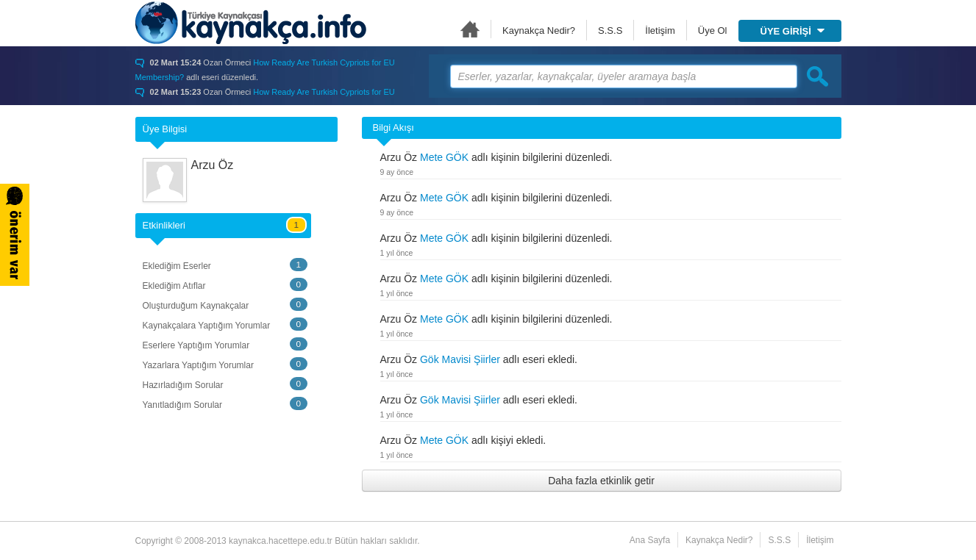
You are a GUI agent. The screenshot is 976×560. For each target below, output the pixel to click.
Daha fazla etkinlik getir (601, 481)
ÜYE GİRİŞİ (792, 31)
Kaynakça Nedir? (539, 30)
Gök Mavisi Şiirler (460, 359)
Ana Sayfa (470, 29)
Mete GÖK (444, 157)
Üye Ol (713, 30)
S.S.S (610, 30)
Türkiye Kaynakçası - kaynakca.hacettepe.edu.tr (251, 23)
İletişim (660, 30)
